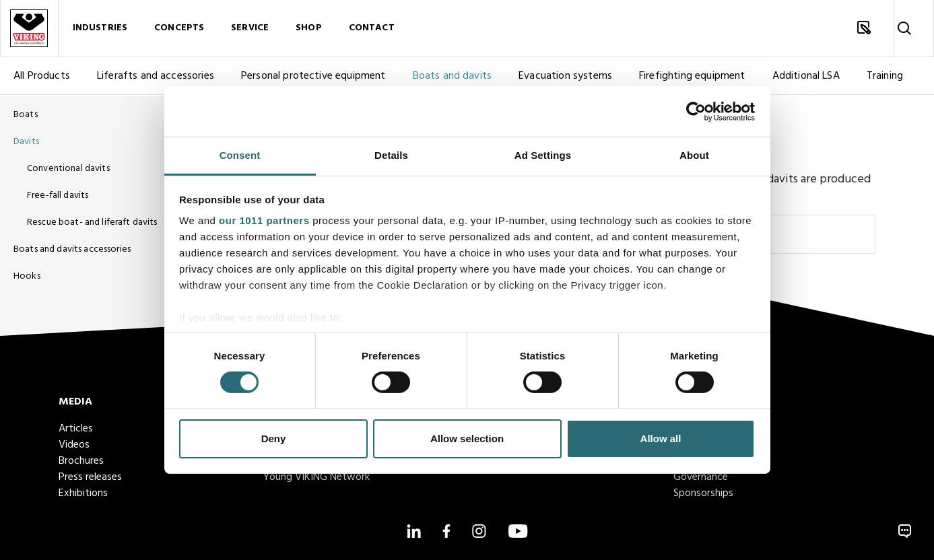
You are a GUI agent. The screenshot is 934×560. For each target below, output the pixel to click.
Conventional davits (68, 169)
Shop (309, 29)
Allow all (661, 439)
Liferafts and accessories (156, 77)
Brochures (81, 461)
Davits (26, 142)
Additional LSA (806, 77)
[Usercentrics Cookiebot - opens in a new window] (696, 111)
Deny (274, 439)
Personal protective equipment (313, 77)
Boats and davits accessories (72, 249)
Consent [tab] (240, 155)
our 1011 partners (264, 220)
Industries (100, 29)
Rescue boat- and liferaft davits (92, 222)
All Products (42, 77)
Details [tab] (391, 155)
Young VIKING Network (316, 477)
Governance (701, 477)
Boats (26, 115)
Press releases (90, 477)
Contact (372, 29)
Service (250, 29)
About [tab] (694, 155)
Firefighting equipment (692, 77)
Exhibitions (83, 493)
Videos (74, 445)
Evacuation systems (565, 77)
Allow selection (467, 439)
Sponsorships (703, 493)
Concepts (179, 29)
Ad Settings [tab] (543, 155)
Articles (76, 429)
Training (885, 77)
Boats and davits (453, 77)
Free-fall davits (58, 196)
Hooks (27, 276)
